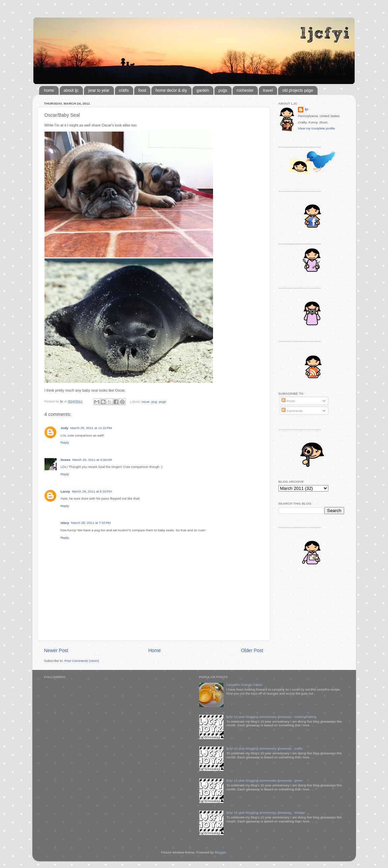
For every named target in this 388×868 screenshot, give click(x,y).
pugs (223, 90)
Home (155, 650)
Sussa (66, 460)
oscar (146, 401)
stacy (65, 523)
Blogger (220, 852)
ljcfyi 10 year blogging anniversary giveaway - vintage (265, 813)
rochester (245, 90)
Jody (65, 428)
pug (154, 401)
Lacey (65, 491)
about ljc (71, 90)
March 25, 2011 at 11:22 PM (91, 428)
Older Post (252, 650)
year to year (99, 90)
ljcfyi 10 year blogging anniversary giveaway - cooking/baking (271, 717)
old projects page (297, 90)
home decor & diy (171, 90)
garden (203, 90)
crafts (124, 90)
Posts (288, 401)
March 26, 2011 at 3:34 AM (92, 460)
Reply (65, 442)
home (49, 90)
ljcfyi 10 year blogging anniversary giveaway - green (264, 780)
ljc (307, 109)
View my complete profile (317, 128)
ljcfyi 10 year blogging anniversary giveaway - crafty (264, 748)
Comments (292, 411)
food (142, 90)
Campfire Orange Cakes (244, 685)
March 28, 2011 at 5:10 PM (92, 491)
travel (268, 90)
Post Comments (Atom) (82, 661)
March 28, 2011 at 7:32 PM (91, 523)
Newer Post (56, 650)
